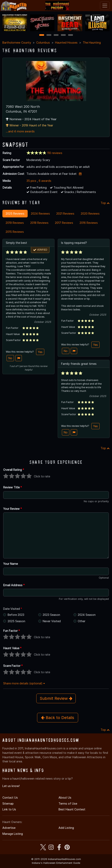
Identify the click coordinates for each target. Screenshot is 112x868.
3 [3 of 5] (56, 35)
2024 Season (87, 615)
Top (105, 203)
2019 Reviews (15, 223)
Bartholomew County (17, 42)
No (10, 358)
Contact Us (10, 797)
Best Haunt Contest (72, 809)
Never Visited (52, 621)
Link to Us (9, 809)
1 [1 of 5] (42, 35)
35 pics (31, 181)
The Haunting (92, 42)
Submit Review (56, 698)
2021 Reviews (65, 213)
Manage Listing (13, 834)
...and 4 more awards (20, 131)
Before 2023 (16, 615)
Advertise (9, 828)
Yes (40, 352)
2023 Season (51, 615)
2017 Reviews (64, 223)
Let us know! (11, 786)
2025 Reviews (15, 213)
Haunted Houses (66, 42)
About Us (65, 797)
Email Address (14, 585)
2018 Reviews (39, 223)
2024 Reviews (40, 213)
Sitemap (8, 803)
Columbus (43, 42)
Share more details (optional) (24, 683)
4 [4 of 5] (63, 35)
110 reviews (55, 153)
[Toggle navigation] (105, 6)
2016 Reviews (89, 223)
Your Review (13, 509)
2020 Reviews (90, 213)
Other (82, 621)
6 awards (45, 181)
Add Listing (66, 828)
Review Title (13, 487)
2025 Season (16, 621)
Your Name (11, 564)
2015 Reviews (15, 232)
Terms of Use (68, 803)
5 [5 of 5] (70, 35)
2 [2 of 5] (49, 35)
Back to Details (58, 718)
